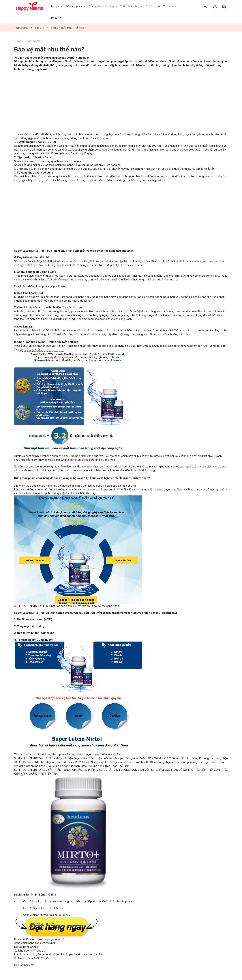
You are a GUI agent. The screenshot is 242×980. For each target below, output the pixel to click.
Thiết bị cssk (153, 6)
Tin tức (55, 18)
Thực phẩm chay (130, 6)
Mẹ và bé (169, 6)
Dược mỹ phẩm (74, 6)
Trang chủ (57, 6)
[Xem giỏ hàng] (224, 6)
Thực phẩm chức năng (102, 6)
